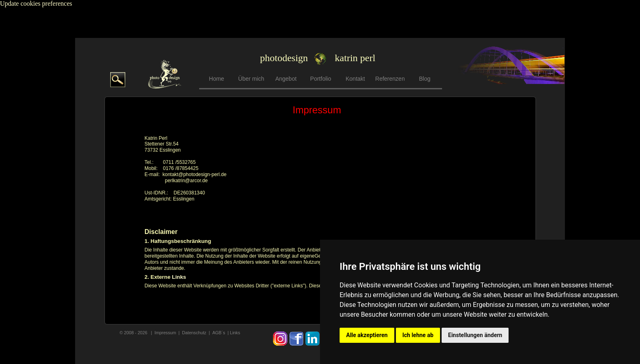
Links (235, 333)
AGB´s (219, 333)
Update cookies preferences (36, 3)
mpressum (166, 333)
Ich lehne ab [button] (418, 335)
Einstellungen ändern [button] (475, 335)
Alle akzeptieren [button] (367, 335)
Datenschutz (194, 333)
